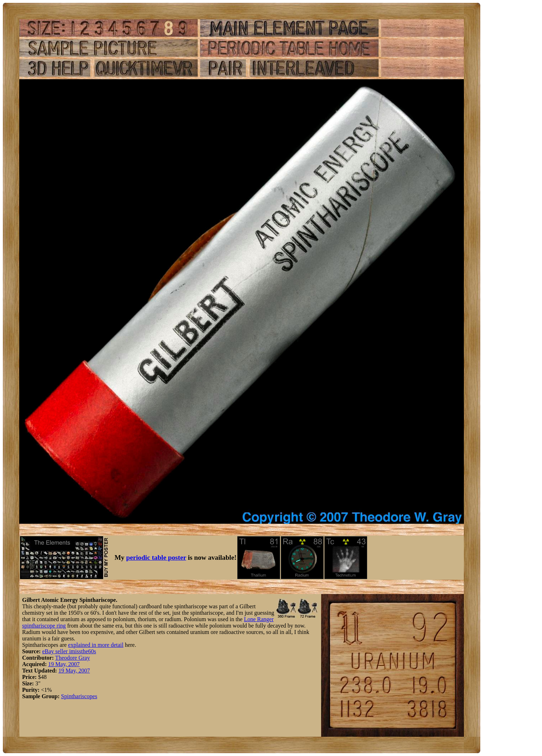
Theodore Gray (73, 658)
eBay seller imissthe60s (69, 651)
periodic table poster (156, 557)
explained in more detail (96, 645)
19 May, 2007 (64, 664)
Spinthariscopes (79, 696)
